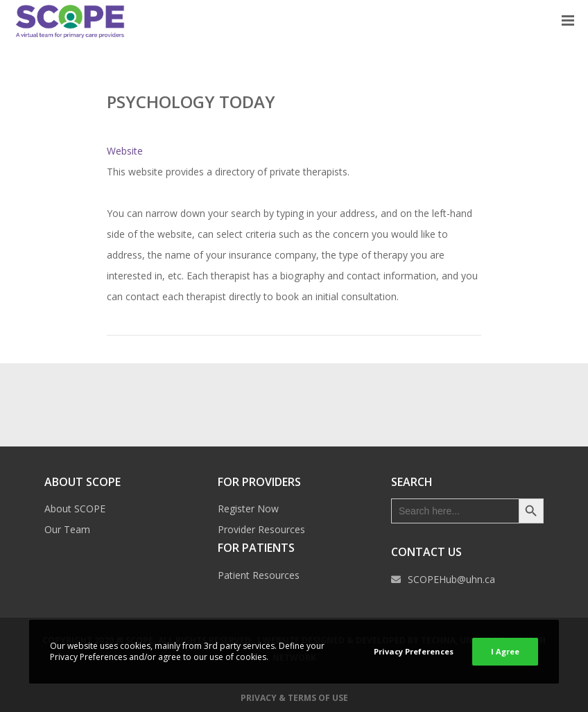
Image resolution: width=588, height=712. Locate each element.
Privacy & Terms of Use (294, 698)
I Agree (505, 651)
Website (125, 151)
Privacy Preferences (414, 651)
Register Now (248, 509)
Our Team (67, 529)
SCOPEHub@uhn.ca (451, 579)
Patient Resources (259, 575)
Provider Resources (261, 529)
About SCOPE (75, 509)
